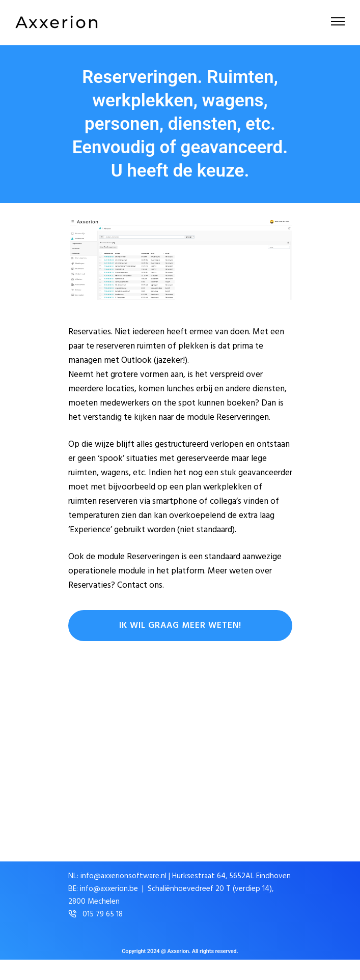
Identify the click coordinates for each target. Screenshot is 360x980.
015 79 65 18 (103, 915)
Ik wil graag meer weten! (180, 626)
